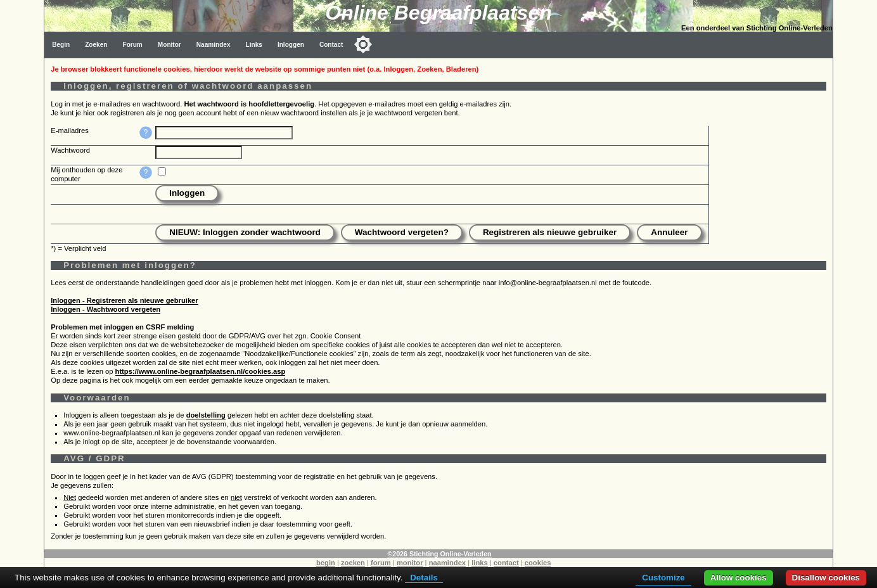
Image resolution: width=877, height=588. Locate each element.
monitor (410, 563)
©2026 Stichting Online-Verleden (439, 554)
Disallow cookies (826, 578)
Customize (663, 578)
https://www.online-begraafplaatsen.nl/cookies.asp (201, 371)
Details (424, 578)
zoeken (353, 563)
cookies (538, 563)
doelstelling (206, 415)
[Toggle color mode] (363, 44)
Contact (331, 45)
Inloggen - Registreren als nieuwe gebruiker (125, 300)
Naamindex (214, 45)
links (480, 563)
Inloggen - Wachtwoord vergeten (106, 309)
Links (254, 45)
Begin (61, 45)
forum (381, 563)
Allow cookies (739, 578)
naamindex (447, 563)
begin (326, 563)
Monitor (170, 45)
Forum (132, 45)
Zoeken (96, 45)
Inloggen (291, 45)
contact (506, 563)
